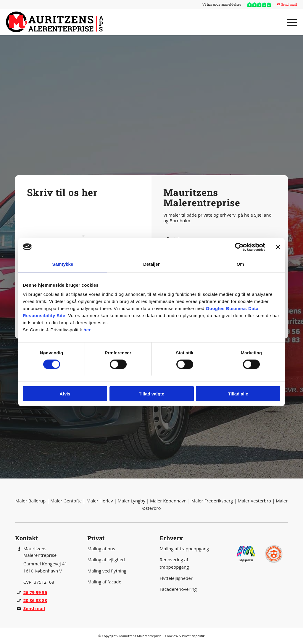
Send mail (287, 4)
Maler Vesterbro (254, 501)
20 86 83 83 (35, 600)
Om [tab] (240, 264)
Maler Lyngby (132, 501)
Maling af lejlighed (106, 559)
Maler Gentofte (66, 501)
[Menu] (290, 22)
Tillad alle (238, 394)
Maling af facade (104, 582)
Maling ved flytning (107, 571)
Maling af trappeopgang (184, 549)
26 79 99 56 (35, 592)
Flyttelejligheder (176, 578)
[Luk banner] (278, 247)
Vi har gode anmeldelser (222, 4)
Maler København (168, 501)
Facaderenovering (178, 589)
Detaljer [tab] (151, 264)
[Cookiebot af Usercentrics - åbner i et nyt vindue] (239, 247)
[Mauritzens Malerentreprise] (56, 22)
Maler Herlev (100, 501)
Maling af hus (101, 549)
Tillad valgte (151, 394)
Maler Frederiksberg (212, 501)
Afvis (65, 394)
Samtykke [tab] (63, 264)
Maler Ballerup (31, 501)
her (87, 330)
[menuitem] (222, 4)
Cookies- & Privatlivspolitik (185, 636)
